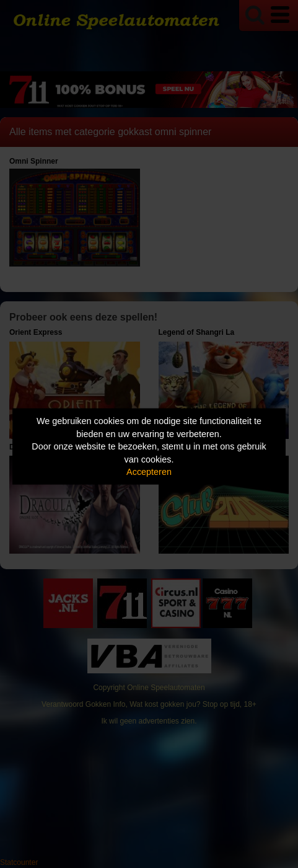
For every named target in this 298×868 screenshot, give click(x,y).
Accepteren (149, 472)
